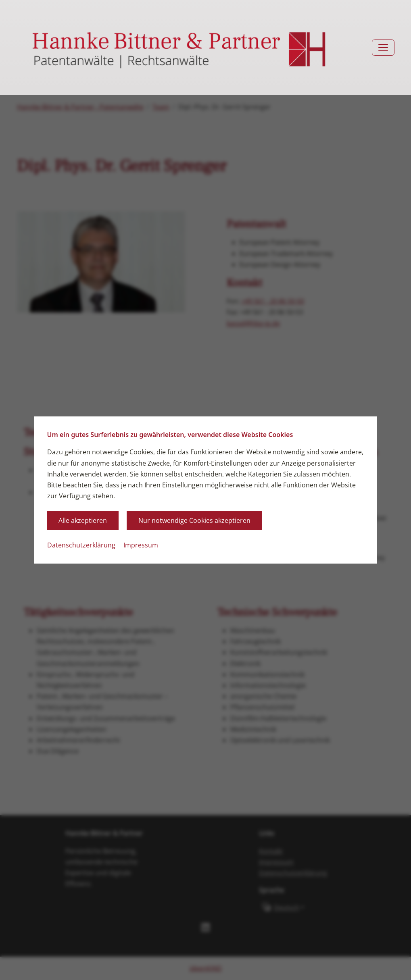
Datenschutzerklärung (81, 545)
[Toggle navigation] (383, 48)
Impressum (141, 545)
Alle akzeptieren (83, 520)
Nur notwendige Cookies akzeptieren (194, 520)
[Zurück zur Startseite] (179, 48)
